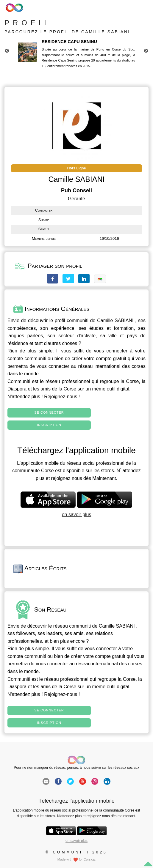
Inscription (49, 425)
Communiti (19, 381)
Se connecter (49, 412)
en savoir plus (77, 515)
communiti (78, 320)
